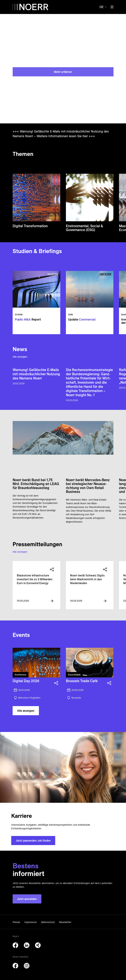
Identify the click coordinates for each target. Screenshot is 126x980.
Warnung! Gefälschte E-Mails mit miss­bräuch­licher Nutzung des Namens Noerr (36, 374)
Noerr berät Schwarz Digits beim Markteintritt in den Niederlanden (87, 579)
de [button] (102, 7)
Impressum (31, 922)
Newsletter (65, 922)
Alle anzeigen (20, 357)
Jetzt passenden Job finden (33, 841)
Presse (16, 922)
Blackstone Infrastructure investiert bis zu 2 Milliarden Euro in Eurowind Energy (35, 579)
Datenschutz (48, 922)
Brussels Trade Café (82, 681)
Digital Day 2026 (26, 681)
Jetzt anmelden (27, 899)
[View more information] (52, 601)
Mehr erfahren (63, 72)
